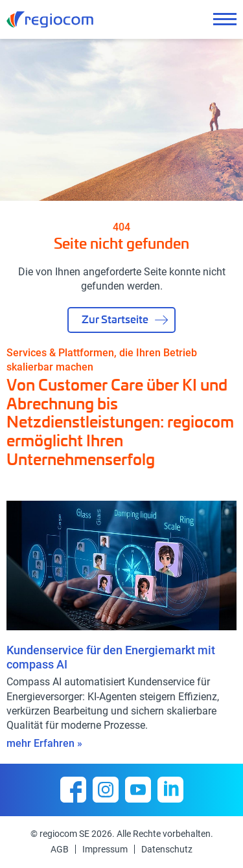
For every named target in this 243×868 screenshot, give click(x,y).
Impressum (105, 849)
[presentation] (201, 481)
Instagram (106, 790)
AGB (60, 849)
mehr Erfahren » (44, 743)
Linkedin (170, 790)
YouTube (138, 790)
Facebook (73, 790)
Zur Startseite (115, 319)
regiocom (50, 19)
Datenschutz (167, 849)
